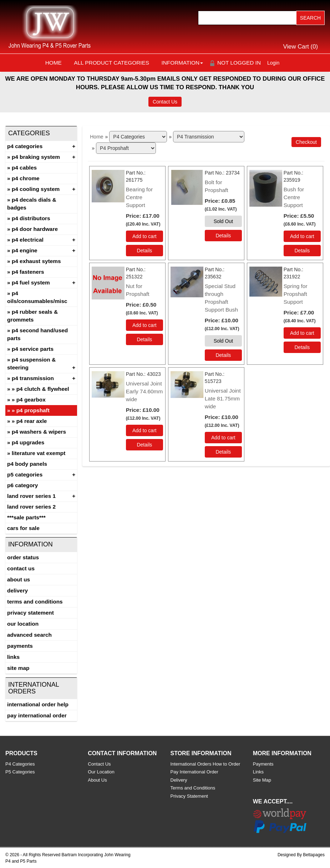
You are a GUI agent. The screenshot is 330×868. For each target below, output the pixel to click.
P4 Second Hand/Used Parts (37, 334)
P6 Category (22, 485)
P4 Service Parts (33, 349)
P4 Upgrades (28, 442)
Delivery (17, 591)
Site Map (18, 668)
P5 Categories (25, 475)
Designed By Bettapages (301, 855)
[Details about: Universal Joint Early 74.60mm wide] (144, 445)
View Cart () (301, 47)
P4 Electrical (28, 240)
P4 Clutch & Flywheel (43, 389)
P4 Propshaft (33, 410)
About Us (19, 579)
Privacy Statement (31, 613)
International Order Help (38, 704)
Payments (20, 646)
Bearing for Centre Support (139, 197)
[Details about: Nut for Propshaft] (144, 339)
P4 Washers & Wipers (39, 432)
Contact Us (165, 102)
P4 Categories (25, 146)
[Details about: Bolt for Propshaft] (223, 236)
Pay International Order (37, 715)
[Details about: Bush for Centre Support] (302, 251)
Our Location (23, 624)
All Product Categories (111, 63)
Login (273, 63)
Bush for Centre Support (294, 197)
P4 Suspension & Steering (31, 364)
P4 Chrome (26, 178)
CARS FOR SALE (23, 528)
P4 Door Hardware (35, 229)
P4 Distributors (31, 218)
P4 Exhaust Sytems (36, 261)
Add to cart (144, 236)
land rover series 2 (31, 507)
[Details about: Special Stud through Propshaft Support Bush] (223, 355)
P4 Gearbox (31, 400)
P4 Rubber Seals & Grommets (32, 316)
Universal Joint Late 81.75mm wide (223, 398)
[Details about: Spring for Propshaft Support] (302, 347)
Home (54, 63)
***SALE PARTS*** (26, 517)
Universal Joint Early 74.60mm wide (144, 391)
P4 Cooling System (36, 189)
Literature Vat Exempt (39, 453)
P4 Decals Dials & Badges (32, 204)
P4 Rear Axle (32, 421)
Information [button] (182, 63)
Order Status (23, 557)
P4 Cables (24, 168)
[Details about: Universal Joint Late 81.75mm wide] (223, 452)
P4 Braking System (36, 157)
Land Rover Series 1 (31, 496)
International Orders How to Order (205, 764)
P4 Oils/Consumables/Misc (37, 297)
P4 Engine (25, 250)
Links (13, 657)
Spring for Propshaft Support (296, 294)
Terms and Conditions (35, 602)
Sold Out (223, 221)
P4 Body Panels (27, 464)
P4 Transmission (33, 378)
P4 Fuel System (31, 282)
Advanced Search (29, 635)
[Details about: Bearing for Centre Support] (144, 251)
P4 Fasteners (28, 272)
